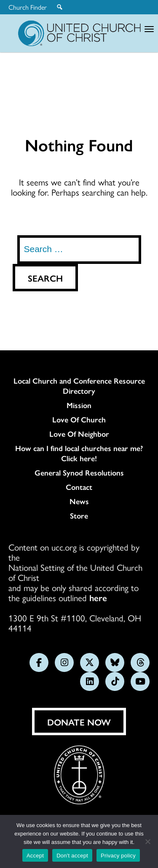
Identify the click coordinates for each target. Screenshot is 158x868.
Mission (79, 405)
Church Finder (28, 7)
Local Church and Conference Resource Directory (79, 386)
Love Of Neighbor (79, 434)
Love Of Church (79, 419)
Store (79, 516)
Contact (79, 487)
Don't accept (72, 856)
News (79, 501)
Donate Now (79, 722)
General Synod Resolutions (79, 473)
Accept (35, 856)
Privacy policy (118, 856)
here (98, 597)
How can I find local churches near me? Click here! (79, 453)
